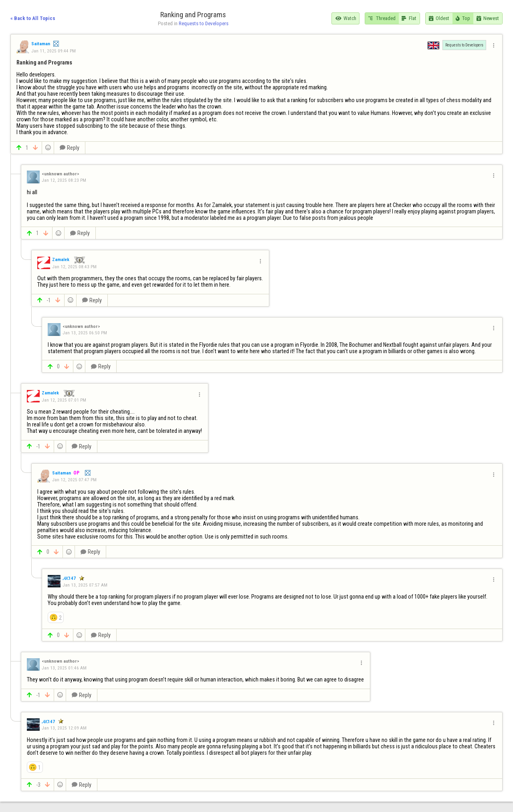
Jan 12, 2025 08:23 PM (64, 180)
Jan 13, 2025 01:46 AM (64, 668)
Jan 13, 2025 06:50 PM (85, 333)
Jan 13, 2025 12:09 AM (64, 728)
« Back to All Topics (33, 18)
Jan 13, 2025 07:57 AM (85, 585)
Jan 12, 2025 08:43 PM (74, 267)
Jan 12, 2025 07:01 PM (64, 400)
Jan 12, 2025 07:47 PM (74, 480)
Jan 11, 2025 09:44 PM (54, 51)
